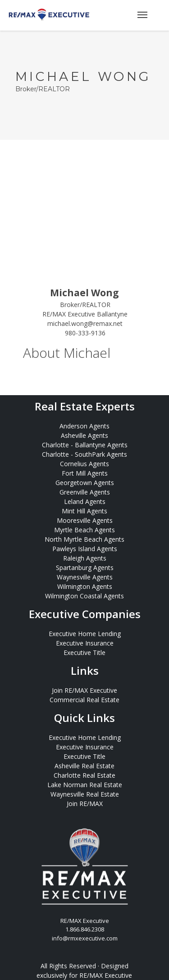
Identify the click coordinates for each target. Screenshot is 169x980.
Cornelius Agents (84, 464)
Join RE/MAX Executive (84, 690)
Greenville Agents (85, 492)
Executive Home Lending (85, 634)
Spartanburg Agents (85, 568)
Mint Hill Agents (84, 511)
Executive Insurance (85, 643)
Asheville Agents (84, 435)
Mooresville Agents (85, 520)
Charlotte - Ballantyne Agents (85, 445)
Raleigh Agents (85, 558)
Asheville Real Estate (84, 766)
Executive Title (84, 653)
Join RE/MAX (85, 804)
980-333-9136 (85, 333)
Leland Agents (85, 501)
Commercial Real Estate (84, 700)
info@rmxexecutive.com (85, 938)
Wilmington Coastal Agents (84, 596)
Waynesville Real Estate (85, 794)
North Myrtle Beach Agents (84, 539)
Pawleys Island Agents (85, 549)
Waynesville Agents (85, 577)
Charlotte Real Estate (84, 775)
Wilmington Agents (85, 586)
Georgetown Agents (85, 483)
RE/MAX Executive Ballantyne (85, 314)
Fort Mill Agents (85, 473)
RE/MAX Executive (106, 975)
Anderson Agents (84, 426)
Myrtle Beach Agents (84, 530)
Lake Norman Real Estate (85, 785)
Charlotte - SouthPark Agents (84, 454)
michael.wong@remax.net (85, 323)
